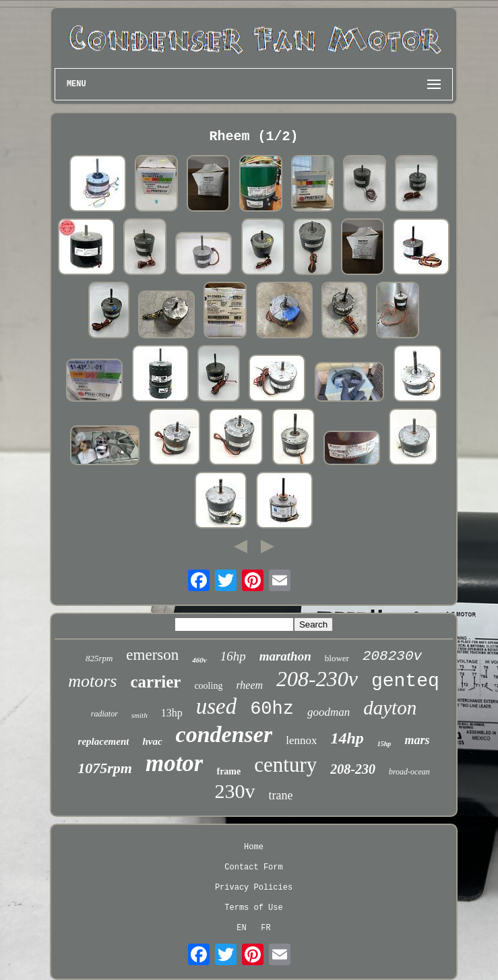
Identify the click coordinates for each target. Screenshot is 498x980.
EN (241, 928)
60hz (272, 709)
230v (235, 791)
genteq (405, 681)
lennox (301, 740)
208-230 (353, 769)
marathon (285, 656)
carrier (155, 682)
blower (337, 658)
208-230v (317, 679)
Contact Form (253, 867)
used (217, 706)
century (285, 765)
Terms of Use (253, 908)
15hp (384, 744)
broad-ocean (409, 772)
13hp (172, 713)
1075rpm (105, 768)
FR (266, 928)
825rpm (99, 658)
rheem (249, 685)
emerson (152, 655)
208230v (392, 656)
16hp (233, 656)
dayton (390, 708)
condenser (224, 734)
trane (281, 795)
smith (139, 715)
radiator (104, 714)
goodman (329, 712)
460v (199, 660)
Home (254, 847)
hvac (152, 741)
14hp (347, 738)
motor (175, 763)
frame (228, 771)
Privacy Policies (254, 888)
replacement (104, 741)
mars (417, 740)
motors (92, 681)
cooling (208, 686)
